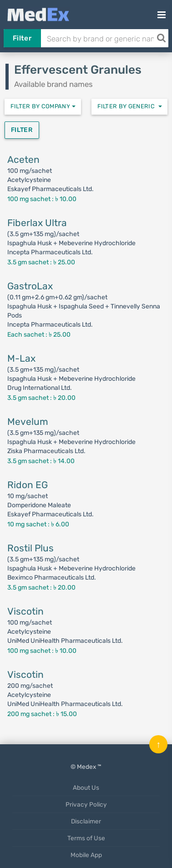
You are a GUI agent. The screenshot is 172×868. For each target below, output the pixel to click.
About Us (86, 787)
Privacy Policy (86, 804)
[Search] (161, 38)
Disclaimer (86, 821)
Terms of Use (86, 838)
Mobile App (86, 855)
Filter (22, 38)
